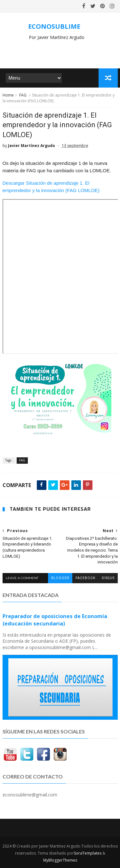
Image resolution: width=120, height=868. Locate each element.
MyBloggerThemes (60, 860)
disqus (108, 578)
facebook (85, 578)
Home (8, 95)
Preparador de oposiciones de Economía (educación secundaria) (55, 620)
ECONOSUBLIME (54, 26)
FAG (23, 95)
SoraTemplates (88, 853)
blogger (60, 578)
